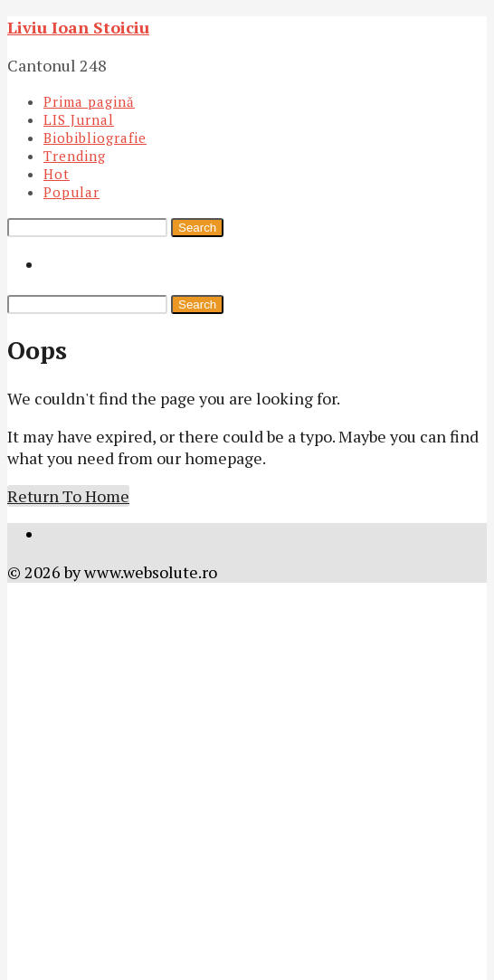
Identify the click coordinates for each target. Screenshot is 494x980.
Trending (75, 156)
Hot (57, 174)
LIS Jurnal (79, 119)
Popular (71, 192)
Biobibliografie (95, 138)
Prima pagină (89, 101)
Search (197, 228)
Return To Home (68, 496)
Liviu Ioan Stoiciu (78, 27)
